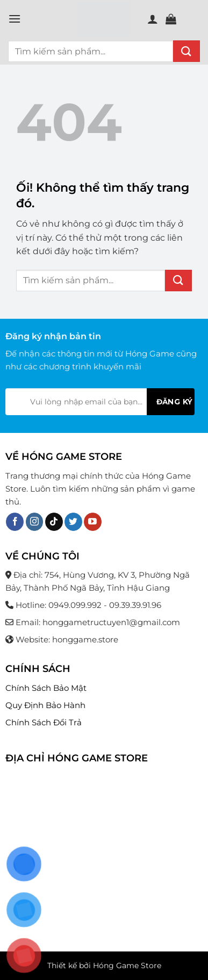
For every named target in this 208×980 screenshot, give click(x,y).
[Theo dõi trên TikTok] (54, 522)
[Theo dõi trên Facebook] (15, 522)
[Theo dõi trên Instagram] (35, 522)
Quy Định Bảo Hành (45, 705)
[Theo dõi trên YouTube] (93, 522)
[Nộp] (187, 51)
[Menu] (15, 19)
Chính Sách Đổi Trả (44, 722)
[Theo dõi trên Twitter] (73, 522)
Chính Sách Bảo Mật (46, 688)
